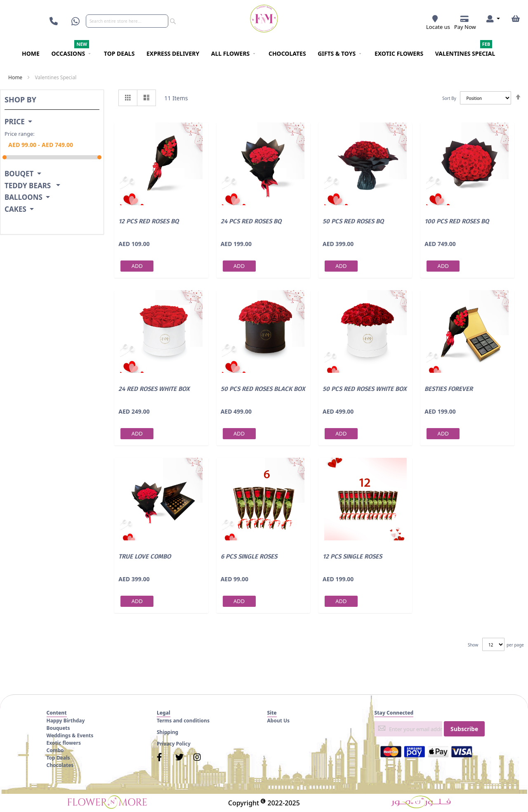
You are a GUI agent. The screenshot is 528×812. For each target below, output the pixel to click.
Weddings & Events (70, 735)
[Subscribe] (464, 729)
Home (15, 77)
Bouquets (58, 728)
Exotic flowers (64, 743)
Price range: (20, 134)
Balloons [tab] (24, 198)
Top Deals (58, 758)
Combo (55, 750)
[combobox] (127, 21)
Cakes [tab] (15, 210)
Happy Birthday (66, 721)
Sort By (449, 98)
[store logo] (264, 19)
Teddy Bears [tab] (29, 186)
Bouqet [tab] (19, 174)
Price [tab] (15, 122)
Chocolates (60, 765)
